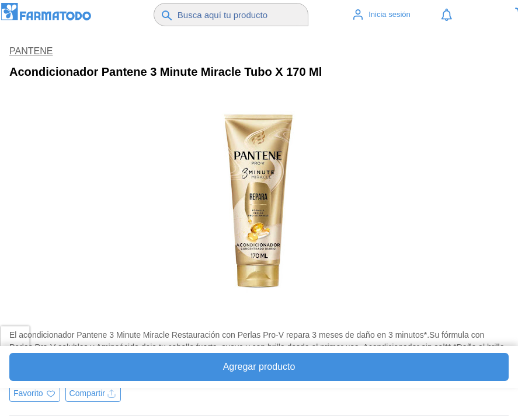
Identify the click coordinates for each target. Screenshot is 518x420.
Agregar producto (259, 367)
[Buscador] (241, 15)
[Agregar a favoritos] (35, 399)
